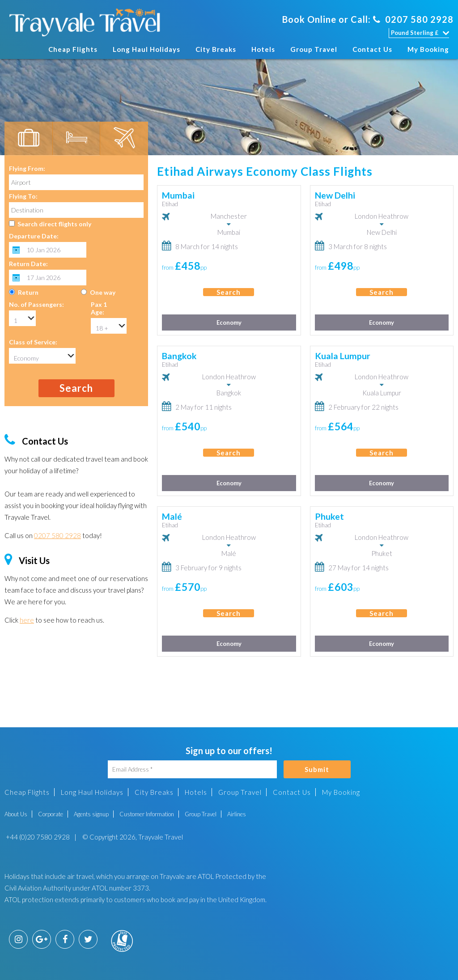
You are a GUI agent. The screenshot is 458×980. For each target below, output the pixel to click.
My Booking (428, 49)
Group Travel (314, 49)
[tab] (28, 139)
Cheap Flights (73, 49)
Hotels (263, 49)
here (27, 620)
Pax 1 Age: (99, 308)
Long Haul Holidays (146, 49)
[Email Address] (192, 769)
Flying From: (27, 168)
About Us (16, 814)
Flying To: (23, 196)
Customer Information (147, 814)
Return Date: (28, 264)
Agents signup (91, 814)
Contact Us (372, 49)
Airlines (237, 814)
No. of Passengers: (36, 304)
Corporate (51, 814)
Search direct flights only (54, 224)
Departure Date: (34, 236)
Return (28, 292)
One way (103, 292)
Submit (317, 769)
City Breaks (216, 49)
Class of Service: (33, 342)
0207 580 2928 (413, 19)
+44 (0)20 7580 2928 (37, 837)
